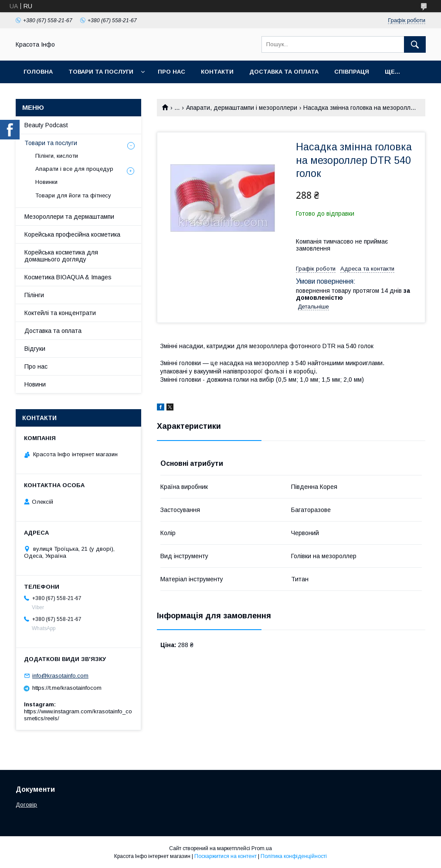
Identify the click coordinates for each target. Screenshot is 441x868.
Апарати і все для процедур (74, 169)
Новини (35, 384)
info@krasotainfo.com (60, 676)
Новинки (46, 182)
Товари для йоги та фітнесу (73, 195)
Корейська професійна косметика (72, 234)
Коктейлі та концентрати (60, 313)
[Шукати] (415, 44)
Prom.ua (262, 848)
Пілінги (34, 295)
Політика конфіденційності (294, 856)
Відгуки (35, 349)
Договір (26, 805)
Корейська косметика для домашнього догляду (61, 256)
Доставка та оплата (284, 72)
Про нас (171, 72)
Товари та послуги (101, 72)
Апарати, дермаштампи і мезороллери (242, 108)
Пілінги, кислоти (57, 156)
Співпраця (352, 72)
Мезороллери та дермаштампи (69, 217)
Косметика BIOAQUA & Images (68, 277)
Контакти (217, 72)
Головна (38, 72)
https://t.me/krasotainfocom (67, 688)
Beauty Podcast (46, 125)
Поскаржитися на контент (226, 856)
